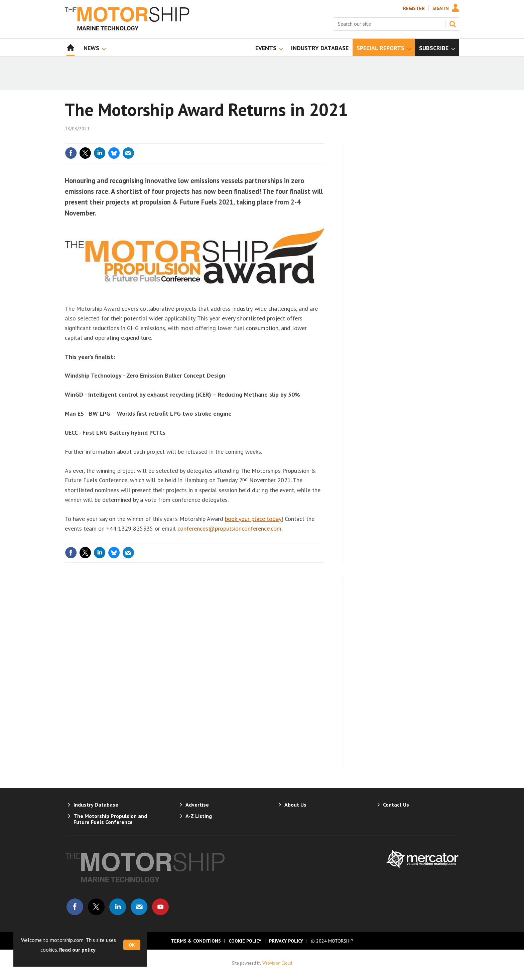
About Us (295, 805)
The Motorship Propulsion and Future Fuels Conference (110, 819)
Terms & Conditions (196, 941)
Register (414, 8)
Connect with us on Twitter (96, 907)
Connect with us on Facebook (75, 907)
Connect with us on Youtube (160, 907)
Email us (139, 907)
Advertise (197, 805)
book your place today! (254, 519)
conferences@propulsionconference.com (229, 528)
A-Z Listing (199, 816)
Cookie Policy (245, 941)
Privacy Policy (286, 941)
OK (132, 945)
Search (452, 24)
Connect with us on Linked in (118, 907)
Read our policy (77, 950)
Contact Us (396, 805)
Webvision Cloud (277, 963)
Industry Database (96, 805)
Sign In (441, 8)
